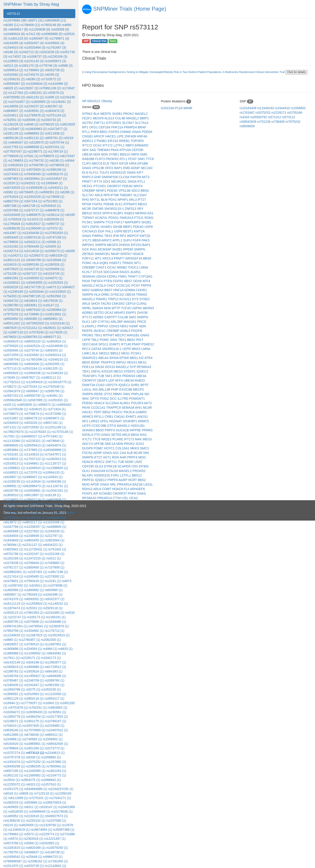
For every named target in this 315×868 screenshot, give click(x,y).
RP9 (107, 195)
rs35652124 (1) (35, 500)
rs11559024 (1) (37, 604)
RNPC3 (88, 177)
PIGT (140, 340)
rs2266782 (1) (13, 671)
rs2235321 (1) (36, 441)
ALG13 (110, 118)
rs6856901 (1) (53, 319)
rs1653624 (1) (34, 671)
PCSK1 (88, 222)
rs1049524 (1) (36, 468)
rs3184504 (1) (13, 536)
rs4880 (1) (11, 640)
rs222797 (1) (53, 536)
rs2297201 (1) (54, 147)
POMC (87, 263)
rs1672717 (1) (34, 210)
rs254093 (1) (33, 649)
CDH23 (115, 326)
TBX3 (115, 163)
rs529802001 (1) (15, 572)
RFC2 (87, 349)
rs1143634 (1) (36, 481)
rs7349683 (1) (54, 563)
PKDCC (117, 412)
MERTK (106, 114)
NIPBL (87, 308)
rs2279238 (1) (13, 563)
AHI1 (139, 408)
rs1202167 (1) (34, 554)
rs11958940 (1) (52, 183)
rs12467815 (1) (37, 635)
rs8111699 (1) (18, 798)
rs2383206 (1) (36, 518)
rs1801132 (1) (13, 775)
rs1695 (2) (52, 97)
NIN (146, 453)
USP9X (137, 308)
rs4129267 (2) (29, 88)
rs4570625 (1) (13, 269)
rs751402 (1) (57, 549)
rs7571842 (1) (53, 436)
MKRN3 (148, 308)
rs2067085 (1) (37, 400)
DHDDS (125, 245)
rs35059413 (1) (35, 445)
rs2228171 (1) (30, 658)
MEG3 (142, 204)
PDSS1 (114, 218)
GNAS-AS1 (111, 453)
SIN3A (133, 182)
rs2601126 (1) (13, 698)
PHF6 (95, 132)
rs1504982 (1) (34, 631)
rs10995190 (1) (33, 264)
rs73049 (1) (12, 377)
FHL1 (110, 231)
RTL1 (86, 132)
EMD (127, 168)
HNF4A (142, 136)
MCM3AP (105, 249)
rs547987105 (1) (34, 296)
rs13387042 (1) (14, 359)
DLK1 (119, 204)
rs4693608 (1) (56, 500)
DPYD (95, 399)
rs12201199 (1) (55, 427)
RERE (99, 394)
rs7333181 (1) (13, 454)
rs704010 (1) (12, 726)
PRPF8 (146, 285)
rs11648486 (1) (55, 622)
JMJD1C (100, 331)
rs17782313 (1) (14, 382)
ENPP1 (132, 313)
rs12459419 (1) (37, 382)
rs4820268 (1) (36, 848)
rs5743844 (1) (13, 509)
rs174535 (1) (58, 332)
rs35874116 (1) (35, 237)
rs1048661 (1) (34, 463)
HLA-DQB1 (101, 263)
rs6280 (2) (33, 79)
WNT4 (138, 186)
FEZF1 (87, 118)
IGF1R (124, 163)
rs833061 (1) (33, 305)
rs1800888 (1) (34, 667)
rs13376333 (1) (40, 432)
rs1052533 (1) (58, 283)
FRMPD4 (131, 127)
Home (71, 513)
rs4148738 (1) (54, 852)
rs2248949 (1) (34, 536)
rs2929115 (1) (13, 613)
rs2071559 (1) (13, 355)
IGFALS (88, 435)
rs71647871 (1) (55, 454)
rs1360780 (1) (13, 305)
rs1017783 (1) (13, 147)
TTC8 (150, 159)
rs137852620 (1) (56, 233)
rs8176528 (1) (53, 301)
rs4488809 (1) (56, 527)
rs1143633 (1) (53, 477)
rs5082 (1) (11, 192)
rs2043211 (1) (58, 188)
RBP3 (130, 145)
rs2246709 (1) (34, 680)
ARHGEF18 (134, 258)
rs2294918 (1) (13, 423)
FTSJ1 (139, 218)
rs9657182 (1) (53, 423)
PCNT (133, 159)
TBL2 (95, 340)
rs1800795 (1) (13, 622)
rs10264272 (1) (14, 712)
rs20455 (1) (53, 246)
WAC (86, 399)
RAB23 (130, 213)
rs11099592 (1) (35, 653)
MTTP (116, 308)
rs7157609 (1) (54, 567)
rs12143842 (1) (55, 866)
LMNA (144, 267)
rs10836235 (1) (14, 228)
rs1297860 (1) (56, 762)
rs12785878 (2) (35, 115)
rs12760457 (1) (30, 640)
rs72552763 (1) (14, 310)
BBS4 (145, 191)
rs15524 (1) (12, 780)
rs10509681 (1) (35, 491)
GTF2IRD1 (114, 123)
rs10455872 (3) (55, 61)
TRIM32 (128, 263)
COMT (107, 489)
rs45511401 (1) (14, 323)
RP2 (123, 236)
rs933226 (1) (33, 423)
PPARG (147, 430)
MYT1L (96, 200)
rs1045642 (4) (54, 43)
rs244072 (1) (53, 278)
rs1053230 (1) (51, 689)
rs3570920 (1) (36, 170)
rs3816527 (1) (36, 224)
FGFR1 (98, 204)
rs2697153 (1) (13, 396)
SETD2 (99, 313)
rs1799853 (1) (18, 160)
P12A (179, 108)
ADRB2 (99, 317)
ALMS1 (135, 272)
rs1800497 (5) (39, 38)
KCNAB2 (106, 493)
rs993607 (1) (12, 594)
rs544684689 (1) (36, 789)
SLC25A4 (112, 403)
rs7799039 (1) (13, 156)
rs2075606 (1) (34, 622)
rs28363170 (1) (57, 174)
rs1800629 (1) (13, 341)
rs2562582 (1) (56, 296)
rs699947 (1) (35, 391)
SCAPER (124, 466)
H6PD (135, 154)
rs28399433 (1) (37, 712)
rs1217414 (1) (13, 576)
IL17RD (123, 399)
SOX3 (98, 213)
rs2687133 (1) (18, 332)
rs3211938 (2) (54, 133)
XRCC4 (108, 258)
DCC (114, 399)
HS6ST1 (116, 263)
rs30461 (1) (54, 396)
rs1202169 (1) (13, 558)
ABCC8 (97, 163)
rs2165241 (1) (56, 617)
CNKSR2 (119, 304)
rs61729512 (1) (55, 667)
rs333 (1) (10, 405)
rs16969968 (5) (52, 34)
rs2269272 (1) (39, 255)
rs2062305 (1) (51, 640)
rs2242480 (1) (54, 613)
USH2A (101, 276)
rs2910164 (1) (32, 368)
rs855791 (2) (53, 138)
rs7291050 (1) (58, 861)
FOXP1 (88, 493)
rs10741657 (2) (19, 102)
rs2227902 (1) (34, 531)
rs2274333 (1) (13, 174)
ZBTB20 (88, 254)
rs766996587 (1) (15, 861)
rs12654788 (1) (14, 689)
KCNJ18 (112, 471)
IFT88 (115, 195)
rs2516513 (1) (13, 463)
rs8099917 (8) (18, 29)
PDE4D (128, 186)
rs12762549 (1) (53, 387)
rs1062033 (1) (13, 802)
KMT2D (145, 236)
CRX (135, 466)
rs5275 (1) (33, 689)
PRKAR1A (125, 484)
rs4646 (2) (31, 124)
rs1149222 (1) (58, 604)
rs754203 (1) (12, 296)
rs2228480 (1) (54, 726)
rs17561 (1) (12, 436)
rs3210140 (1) (60, 323)
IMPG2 (121, 362)
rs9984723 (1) (53, 857)
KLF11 (94, 172)
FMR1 (123, 276)
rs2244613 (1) (55, 753)
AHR (123, 457)
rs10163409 (249, 108)
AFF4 (146, 281)
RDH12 (88, 489)
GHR (98, 177)
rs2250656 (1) (54, 269)
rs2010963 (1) (34, 694)
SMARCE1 (90, 358)
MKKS (137, 349)
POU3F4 (137, 403)
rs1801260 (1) (34, 748)
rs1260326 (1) (54, 264)
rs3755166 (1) (18, 409)
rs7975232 (293, 122)
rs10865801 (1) (35, 744)
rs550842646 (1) (15, 400)
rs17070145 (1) (62, 432)
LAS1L (87, 389)
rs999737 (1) (55, 224)
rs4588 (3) (65, 66)
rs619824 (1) (33, 301)
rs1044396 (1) (53, 594)
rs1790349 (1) (32, 594)
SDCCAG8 (111, 272)
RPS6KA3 (144, 367)
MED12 (105, 353)
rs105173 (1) (36, 617)
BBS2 (132, 340)
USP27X (112, 385)
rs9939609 (247, 126)
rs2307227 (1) (32, 274)
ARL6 (99, 195)
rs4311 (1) (54, 558)
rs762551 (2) (12, 120)
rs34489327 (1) (31, 436)
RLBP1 (119, 213)
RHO (86, 200)
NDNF (130, 462)
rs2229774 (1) (49, 834)
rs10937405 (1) (33, 726)
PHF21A (118, 127)
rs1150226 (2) (13, 124)
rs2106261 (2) (61, 102)
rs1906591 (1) (13, 694)
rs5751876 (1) (18, 708)
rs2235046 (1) (56, 260)
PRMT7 (88, 182)
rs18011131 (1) (14, 260)
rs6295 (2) (52, 75)
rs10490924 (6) (14, 34)
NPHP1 (123, 200)
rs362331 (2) (38, 93)
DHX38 (142, 313)
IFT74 (98, 182)
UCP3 (87, 426)
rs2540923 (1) (51, 206)
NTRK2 (88, 114)
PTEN (108, 281)
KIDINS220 (118, 172)
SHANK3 (89, 430)
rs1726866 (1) (34, 314)
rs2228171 (279, 113)
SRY (140, 209)
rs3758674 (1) (34, 414)
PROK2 (129, 114)
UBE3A (88, 154)
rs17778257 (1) (31, 703)
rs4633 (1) (65, 649)
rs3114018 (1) (34, 251)
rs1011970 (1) (13, 866)
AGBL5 (126, 331)
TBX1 (99, 335)
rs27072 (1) (54, 228)
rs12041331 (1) (57, 491)
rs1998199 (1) (56, 170)
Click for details (296, 72)
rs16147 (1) (51, 305)
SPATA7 (126, 254)
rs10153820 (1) (60, 292)
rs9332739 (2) (54, 70)
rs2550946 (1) (13, 350)
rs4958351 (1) (49, 192)
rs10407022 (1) (57, 730)
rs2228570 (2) (39, 142)
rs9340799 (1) (36, 260)
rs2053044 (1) (39, 292)
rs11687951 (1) (55, 644)
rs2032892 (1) (49, 843)
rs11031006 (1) (53, 522)
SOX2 (140, 444)
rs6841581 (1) (13, 278)
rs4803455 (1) (34, 540)
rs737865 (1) (33, 450)
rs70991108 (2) (50, 88)
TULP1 (105, 172)
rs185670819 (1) (54, 802)
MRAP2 (120, 313)
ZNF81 (95, 227)
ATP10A (126, 150)
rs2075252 (263, 113)
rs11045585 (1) (35, 771)
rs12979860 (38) (15, 20)
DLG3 (99, 466)
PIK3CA (129, 412)
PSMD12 (148, 344)
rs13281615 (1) (14, 848)
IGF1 (86, 227)
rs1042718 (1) (34, 269)
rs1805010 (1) (13, 495)
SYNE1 (114, 154)
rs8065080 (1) (13, 364)
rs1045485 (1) (34, 576)
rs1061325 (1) (53, 368)
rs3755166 (295, 113)
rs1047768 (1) (13, 527)
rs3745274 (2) (34, 75)
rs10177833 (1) (57, 717)
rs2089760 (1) (54, 680)
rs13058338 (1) (37, 188)
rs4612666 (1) (13, 735)
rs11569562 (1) (35, 775)
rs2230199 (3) (57, 57)
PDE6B (109, 204)
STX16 (98, 272)
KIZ (142, 358)
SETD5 (116, 435)
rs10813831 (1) (55, 314)
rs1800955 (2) (40, 102)
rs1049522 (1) (13, 472)
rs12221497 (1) (55, 839)
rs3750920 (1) (13, 346)
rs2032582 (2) (13, 75)
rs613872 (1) (12, 522)
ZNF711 (100, 123)
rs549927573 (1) (56, 816)
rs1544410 (283, 108)
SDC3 (136, 191)
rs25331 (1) (34, 608)
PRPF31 (89, 480)
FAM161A (127, 218)
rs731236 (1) (12, 274)
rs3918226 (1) (13, 287)
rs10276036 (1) (62, 811)
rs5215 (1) (11, 825)
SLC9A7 (128, 123)
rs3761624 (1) (13, 197)
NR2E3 (107, 439)
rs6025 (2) (11, 88)
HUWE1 (107, 227)
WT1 (98, 258)
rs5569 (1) (31, 843)
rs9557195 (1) (13, 771)
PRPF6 (113, 480)
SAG (93, 150)
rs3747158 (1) (56, 237)
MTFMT (109, 335)
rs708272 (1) (12, 387)
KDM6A (130, 290)
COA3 (101, 385)
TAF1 (109, 376)
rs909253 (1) (53, 350)
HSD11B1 (138, 426)
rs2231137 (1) (32, 545)
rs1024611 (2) (13, 115)
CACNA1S (90, 231)
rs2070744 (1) (59, 142)
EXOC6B (126, 389)
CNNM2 (126, 132)
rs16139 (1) (53, 495)
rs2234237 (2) (34, 106)
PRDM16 (129, 376)
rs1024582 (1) (34, 355)
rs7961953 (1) (34, 613)
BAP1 (119, 168)
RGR (116, 457)
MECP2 (121, 335)
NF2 (85, 421)
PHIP (115, 389)
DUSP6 (88, 448)
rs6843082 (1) (56, 653)
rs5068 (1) (54, 242)
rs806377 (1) (52, 337)
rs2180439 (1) (13, 685)
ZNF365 (98, 209)
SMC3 (144, 448)
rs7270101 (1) (39, 798)
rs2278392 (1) (54, 576)
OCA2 (98, 145)
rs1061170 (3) (29, 66)
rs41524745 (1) (53, 274)
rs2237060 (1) (56, 821)
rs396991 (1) (12, 486)
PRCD (142, 322)
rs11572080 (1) (55, 414)
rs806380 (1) (33, 319)
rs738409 (278, 122)
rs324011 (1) (38, 585)
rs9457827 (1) (30, 377)
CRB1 (109, 417)
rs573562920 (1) (37, 323)
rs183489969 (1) (54, 450)
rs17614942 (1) (14, 518)
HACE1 (111, 136)
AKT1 (108, 457)
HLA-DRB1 (102, 295)
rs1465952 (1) (13, 816)
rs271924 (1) (56, 409)
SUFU (128, 240)
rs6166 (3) (11, 52)
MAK (139, 439)
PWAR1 (102, 299)
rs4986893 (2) (34, 133)
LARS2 (95, 421)
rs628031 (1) (52, 328)
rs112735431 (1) (36, 549)
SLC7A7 (88, 195)
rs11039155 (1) (14, 481)
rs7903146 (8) (51, 25)
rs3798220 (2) (49, 124)
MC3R (87, 209)
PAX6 (86, 281)
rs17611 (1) (12, 658)
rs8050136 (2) (13, 138)
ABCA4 (104, 358)
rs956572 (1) (46, 405)
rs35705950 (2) (14, 97)
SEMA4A (89, 276)
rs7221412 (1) (32, 328)
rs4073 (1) (54, 287)
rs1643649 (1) (13, 540)
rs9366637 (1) (34, 852)
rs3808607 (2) (13, 111)
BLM (105, 200)
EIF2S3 (113, 141)
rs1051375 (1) (13, 789)
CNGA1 (120, 417)
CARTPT (111, 317)
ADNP (136, 168)
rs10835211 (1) (14, 170)
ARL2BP (117, 322)
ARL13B (105, 389)
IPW (116, 236)
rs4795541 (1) (38, 626)
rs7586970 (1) (49, 156)
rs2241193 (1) (54, 513)
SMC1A (110, 444)
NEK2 (125, 326)
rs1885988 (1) (13, 653)
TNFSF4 (97, 281)
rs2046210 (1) (58, 359)
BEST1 (129, 231)
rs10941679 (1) (14, 391)
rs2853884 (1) (13, 450)
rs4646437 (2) (18, 142)
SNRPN (99, 222)
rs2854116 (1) (34, 698)
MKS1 (126, 353)
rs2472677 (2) (57, 129)
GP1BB (143, 163)
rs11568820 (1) (57, 468)
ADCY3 (88, 444)
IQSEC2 (142, 371)
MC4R (147, 408)
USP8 (149, 227)
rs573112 (13, 14)
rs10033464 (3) (35, 47)
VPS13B (98, 168)
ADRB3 (88, 313)
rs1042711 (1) (18, 255)
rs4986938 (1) (34, 147)
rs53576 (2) (56, 93)
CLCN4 (125, 177)
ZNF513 (131, 209)
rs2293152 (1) (36, 821)
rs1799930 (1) (13, 242)
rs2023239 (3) (49, 52)
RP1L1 (99, 417)
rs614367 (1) (12, 233)
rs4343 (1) (55, 504)
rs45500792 (259, 117)
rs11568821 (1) (14, 468)
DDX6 (138, 281)
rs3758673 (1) (13, 414)
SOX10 (110, 367)
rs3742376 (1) (13, 599)
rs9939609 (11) (55, 20)
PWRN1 (98, 236)
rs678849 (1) (55, 441)
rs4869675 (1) (36, 215)
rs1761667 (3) (56, 47)
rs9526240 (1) (13, 730)
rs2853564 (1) (54, 540)
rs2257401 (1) (37, 572)
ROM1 (149, 218)
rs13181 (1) (53, 581)
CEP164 (105, 127)
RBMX (118, 394)
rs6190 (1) (57, 160)
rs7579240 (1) (39, 332)
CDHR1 (141, 290)
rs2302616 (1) (33, 839)
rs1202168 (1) (54, 554)
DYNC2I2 (118, 295)
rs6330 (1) (33, 757)
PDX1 (113, 200)
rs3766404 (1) (34, 563)
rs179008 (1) (55, 197)
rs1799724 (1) (58, 151)
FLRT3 (100, 159)
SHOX (96, 304)
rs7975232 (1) (13, 314)
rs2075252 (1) (36, 762)
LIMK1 (87, 353)
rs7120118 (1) (44, 793)
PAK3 (146, 240)
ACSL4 (101, 285)
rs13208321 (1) (14, 283)
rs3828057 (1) (13, 644)
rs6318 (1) (11, 793)
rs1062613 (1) (56, 459)
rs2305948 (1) (37, 504)
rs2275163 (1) (32, 387)
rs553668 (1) (33, 802)
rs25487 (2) (16, 129)
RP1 (86, 127)
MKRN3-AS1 (144, 213)
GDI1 (107, 182)
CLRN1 (142, 304)
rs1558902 (298, 108)
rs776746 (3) (48, 66)
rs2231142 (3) (34, 61)
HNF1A (119, 290)
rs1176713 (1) (54, 631)
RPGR (87, 204)
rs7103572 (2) (51, 79)
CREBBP (89, 191)
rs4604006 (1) (34, 364)
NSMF (134, 326)
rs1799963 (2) (34, 70)
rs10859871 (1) (53, 418)
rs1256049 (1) (36, 228)
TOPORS (137, 141)
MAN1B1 (130, 322)
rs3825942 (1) (13, 549)
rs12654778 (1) (14, 717)
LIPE (121, 136)
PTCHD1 (100, 186)
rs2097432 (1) (18, 585)
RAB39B (89, 159)
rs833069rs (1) (34, 179)
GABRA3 (98, 290)
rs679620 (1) (12, 337)
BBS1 (104, 132)
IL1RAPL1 (90, 326)
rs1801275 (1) (34, 721)
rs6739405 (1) (29, 192)
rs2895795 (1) (54, 391)
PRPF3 (110, 430)
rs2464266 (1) (56, 481)
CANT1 (102, 267)
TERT (98, 412)
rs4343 (245, 117)
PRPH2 (103, 326)
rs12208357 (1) (35, 527)
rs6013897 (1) (34, 495)
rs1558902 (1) (53, 739)
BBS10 (125, 154)
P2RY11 (88, 258)
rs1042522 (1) (30, 183)
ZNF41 (96, 371)
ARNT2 (107, 240)
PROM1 (88, 335)
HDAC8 (138, 254)
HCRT (133, 480)
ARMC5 (88, 417)
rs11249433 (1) (14, 635)
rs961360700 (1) (15, 504)
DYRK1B (111, 466)
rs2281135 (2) (13, 133)
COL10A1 (123, 448)
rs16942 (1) (51, 703)
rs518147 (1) (48, 807)
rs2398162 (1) (37, 861)
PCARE (118, 439)
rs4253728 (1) (34, 866)
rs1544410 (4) (13, 47)
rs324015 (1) (38, 409)
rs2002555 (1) (54, 364)
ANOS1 (143, 417)
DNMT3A (89, 385)
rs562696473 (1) (34, 486)
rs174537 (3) (17, 57)
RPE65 (128, 249)
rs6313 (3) (11, 66)
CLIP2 (87, 163)
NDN (97, 154)
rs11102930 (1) (55, 694)
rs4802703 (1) (13, 201)
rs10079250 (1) (57, 848)
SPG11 (104, 344)
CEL (126, 498)
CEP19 (131, 304)
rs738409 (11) (30, 25)
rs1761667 (248, 113)
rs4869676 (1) (54, 210)
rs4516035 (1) (18, 811)
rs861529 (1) (58, 255)
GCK (86, 249)
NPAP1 (101, 191)
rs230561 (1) (57, 712)
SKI (147, 394)
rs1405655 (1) (13, 807)
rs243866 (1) (12, 739)
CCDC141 (124, 285)
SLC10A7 (140, 195)
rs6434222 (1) (53, 545)
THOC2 (134, 267)
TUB (101, 376)
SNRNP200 (110, 177)
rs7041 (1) (31, 156)
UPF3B (99, 444)
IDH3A (114, 358)
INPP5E (136, 430)
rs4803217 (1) (32, 522)
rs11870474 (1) (14, 608)
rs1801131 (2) (34, 138)
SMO (133, 317)
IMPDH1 (89, 245)
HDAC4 (100, 403)
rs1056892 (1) (51, 757)
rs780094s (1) (56, 766)
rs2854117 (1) (54, 698)
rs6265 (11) (12, 25)
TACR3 (106, 304)
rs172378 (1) (33, 472)
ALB (130, 453)
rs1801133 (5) (18, 38)
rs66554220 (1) (35, 341)
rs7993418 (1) (34, 581)
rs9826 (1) (26, 793)
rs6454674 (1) (56, 445)
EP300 (125, 358)
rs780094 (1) (12, 545)
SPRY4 (108, 213)
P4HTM (136, 177)
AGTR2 (88, 123)
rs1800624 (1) (56, 341)
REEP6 (88, 331)
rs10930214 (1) (55, 355)
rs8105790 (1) (13, 491)
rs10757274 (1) (14, 753)
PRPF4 (133, 457)
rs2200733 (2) (51, 120)
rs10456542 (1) (14, 857)
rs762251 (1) (38, 708)
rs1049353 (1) (34, 278)
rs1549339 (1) (54, 531)
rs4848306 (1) (56, 676)
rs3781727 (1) (13, 567)
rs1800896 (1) (13, 649)
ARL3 (133, 200)
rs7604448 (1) (34, 246)
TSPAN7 (89, 218)
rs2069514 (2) (13, 70)
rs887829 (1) (12, 328)
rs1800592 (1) (56, 518)
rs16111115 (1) (14, 604)
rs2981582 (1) (54, 685)
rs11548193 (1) (57, 373)
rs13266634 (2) (37, 84)
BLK (97, 114)
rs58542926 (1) (57, 744)
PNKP (137, 344)
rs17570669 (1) (35, 730)
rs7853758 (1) (13, 631)
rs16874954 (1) (41, 830)
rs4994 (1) (50, 649)
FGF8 (137, 240)
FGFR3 (114, 132)
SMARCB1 (103, 254)
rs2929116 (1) (53, 608)
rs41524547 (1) (56, 179)
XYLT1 (87, 240)
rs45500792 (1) (35, 396)
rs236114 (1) (55, 215)
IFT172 (88, 145)
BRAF (142, 127)
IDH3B (118, 227)
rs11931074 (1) (14, 762)
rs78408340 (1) (35, 174)
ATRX (149, 358)
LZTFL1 (120, 145)
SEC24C (147, 168)
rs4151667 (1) (13, 418)
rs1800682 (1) (34, 590)
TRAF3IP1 (90, 376)
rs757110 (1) (12, 368)
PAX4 (115, 150)
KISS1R (108, 371)
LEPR (87, 340)
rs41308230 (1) (14, 821)
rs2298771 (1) (37, 151)
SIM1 (142, 159)
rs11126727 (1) (55, 463)
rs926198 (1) (35, 662)
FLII (127, 489)
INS (95, 389)
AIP (96, 493)
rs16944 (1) (12, 703)
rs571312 (275, 117)
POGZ (105, 399)
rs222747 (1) (17, 617)
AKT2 (146, 177)
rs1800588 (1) (13, 531)
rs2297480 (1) (13, 210)
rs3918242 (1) (18, 165)
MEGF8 (98, 118)
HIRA (133, 163)
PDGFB (137, 331)
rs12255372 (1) (14, 784)
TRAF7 (133, 276)
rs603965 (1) (53, 590)
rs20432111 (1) (35, 242)
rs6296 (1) (67, 192)
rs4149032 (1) (13, 459)
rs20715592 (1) (33, 427)
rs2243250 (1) (34, 513)
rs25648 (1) (34, 857)
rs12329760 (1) (50, 825)
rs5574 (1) (15, 839)
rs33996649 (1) (39, 811)
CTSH (118, 498)
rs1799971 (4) (59, 38)
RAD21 (125, 272)
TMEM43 (104, 150)
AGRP (123, 480)
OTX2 (108, 394)
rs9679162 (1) (36, 310)
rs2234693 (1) (13, 500)
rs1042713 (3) (29, 52)
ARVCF (100, 136)
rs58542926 (249, 122)
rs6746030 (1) (34, 735)
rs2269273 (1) (54, 251)
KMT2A (139, 231)
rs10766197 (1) (55, 721)
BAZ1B (138, 484)
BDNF (96, 362)
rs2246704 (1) (13, 676)
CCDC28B (99, 426)
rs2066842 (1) (51, 780)
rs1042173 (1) (51, 658)
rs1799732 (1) (39, 160)
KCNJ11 (126, 299)
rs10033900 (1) (55, 509)
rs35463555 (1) (37, 283)
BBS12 (116, 353)
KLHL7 (87, 272)
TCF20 (126, 308)
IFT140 (126, 344)
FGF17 (120, 222)
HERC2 (100, 462)
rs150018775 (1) (60, 382)
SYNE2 (144, 299)
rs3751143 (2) (56, 115)
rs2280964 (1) (56, 310)
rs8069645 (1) (13, 445)
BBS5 (87, 362)
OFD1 (94, 127)
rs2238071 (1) (13, 721)
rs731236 (264, 122)
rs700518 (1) (17, 219)
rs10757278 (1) (14, 757)
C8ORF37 (115, 186)
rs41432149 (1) (14, 662)
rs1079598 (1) (57, 585)
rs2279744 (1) (34, 350)
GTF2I (112, 426)
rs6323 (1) (33, 784)
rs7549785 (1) (39, 165)
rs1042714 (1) (13, 251)
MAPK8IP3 (133, 222)
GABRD (141, 412)
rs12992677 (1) (55, 662)
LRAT (139, 462)
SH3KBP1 (130, 421)
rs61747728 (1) (35, 287)
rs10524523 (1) (59, 635)
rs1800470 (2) (54, 111)
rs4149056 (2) (13, 106)
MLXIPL (88, 475)
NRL (113, 484)
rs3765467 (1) (13, 680)
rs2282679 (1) (59, 626)
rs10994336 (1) (35, 373)
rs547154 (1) (33, 201)
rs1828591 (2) (34, 111)
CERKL (113, 276)
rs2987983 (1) (13, 179)
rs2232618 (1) (34, 816)
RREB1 (125, 141)
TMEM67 (127, 195)
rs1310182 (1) (13, 246)
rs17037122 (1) (35, 459)
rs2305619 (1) (13, 667)
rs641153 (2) (35, 97)
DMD (144, 154)
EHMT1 (115, 344)
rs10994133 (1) (53, 472)
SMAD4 (98, 308)
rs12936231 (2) (14, 79)
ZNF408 (131, 136)
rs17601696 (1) (37, 359)
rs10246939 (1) (57, 346)
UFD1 (104, 421)
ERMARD (141, 145)
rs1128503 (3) (13, 61)
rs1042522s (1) (35, 346)
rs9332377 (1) (54, 599)
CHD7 (111, 285)
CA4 (123, 453)
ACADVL (102, 218)
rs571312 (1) (12, 427)
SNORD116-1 (112, 349)
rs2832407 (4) (34, 43)
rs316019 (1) (12, 264)
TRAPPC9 (108, 362)
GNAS (137, 132)
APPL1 (118, 240)
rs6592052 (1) (34, 599)
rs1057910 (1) (51, 784)
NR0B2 (122, 267)
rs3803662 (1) (57, 708)
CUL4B (121, 118)
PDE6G (88, 403)
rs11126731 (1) (57, 486)
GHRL (136, 385)
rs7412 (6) (33, 34)
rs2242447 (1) (34, 685)
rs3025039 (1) (54, 219)
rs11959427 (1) (35, 676)
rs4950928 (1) (13, 373)
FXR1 (115, 475)
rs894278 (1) (33, 418)
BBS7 (129, 281)
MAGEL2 (141, 114)
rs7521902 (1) (53, 201)
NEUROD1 (119, 182)
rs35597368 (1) (64, 830)
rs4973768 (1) (13, 843)
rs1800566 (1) (13, 590)
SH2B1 (118, 114)
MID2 (86, 290)
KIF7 (140, 172)
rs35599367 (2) (14, 84)
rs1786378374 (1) (16, 432)
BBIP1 (144, 118)
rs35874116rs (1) (15, 626)
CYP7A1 (104, 322)
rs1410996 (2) (58, 84)
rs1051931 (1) (58, 400)
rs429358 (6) (60, 29)
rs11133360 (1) (14, 441)
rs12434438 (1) (33, 233)
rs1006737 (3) (37, 57)
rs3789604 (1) (13, 748)
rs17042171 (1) (60, 798)
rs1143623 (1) (34, 454)
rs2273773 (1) (54, 748)
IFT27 (142, 200)
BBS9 (97, 240)
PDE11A (89, 367)
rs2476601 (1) (13, 581)
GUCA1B (123, 430)
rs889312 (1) (53, 735)
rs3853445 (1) (13, 237)
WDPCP (133, 236)
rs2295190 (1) (18, 292)
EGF (102, 231)
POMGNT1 (137, 399)
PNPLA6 (138, 394)
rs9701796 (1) (13, 554)
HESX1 (88, 186)
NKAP (116, 254)
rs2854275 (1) (30, 780)
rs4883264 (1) (13, 513)
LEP (94, 322)
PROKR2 (112, 159)
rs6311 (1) (31, 807)
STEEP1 (130, 371)
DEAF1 (103, 380)
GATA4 (97, 349)
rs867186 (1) (12, 206)
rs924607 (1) (12, 477)
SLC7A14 (142, 123)
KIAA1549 (98, 471)
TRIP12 (114, 299)
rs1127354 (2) (18, 93)
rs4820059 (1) (29, 825)
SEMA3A (128, 408)
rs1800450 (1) (34, 567)
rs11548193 (266, 108)
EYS (136, 299)
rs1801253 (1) (56, 771)
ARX (86, 150)
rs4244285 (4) (13, 43)
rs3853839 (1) (27, 405)
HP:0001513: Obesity (97, 101)
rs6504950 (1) (13, 319)
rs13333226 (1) (35, 197)
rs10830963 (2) (36, 129)
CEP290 (137, 150)
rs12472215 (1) (35, 558)
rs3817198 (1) (58, 572)
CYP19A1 (146, 276)
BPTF (144, 385)
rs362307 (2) (53, 106)
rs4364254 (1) (36, 717)
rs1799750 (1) (13, 852)
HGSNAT (116, 421)
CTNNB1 (101, 141)
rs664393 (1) (53, 671)
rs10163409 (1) (14, 215)
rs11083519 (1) (19, 830)
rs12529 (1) (12, 183)
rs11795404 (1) (14, 224)
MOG (142, 457)
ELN (107, 163)
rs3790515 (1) (34, 644)
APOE (95, 484)
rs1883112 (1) (51, 377)
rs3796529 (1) (59, 165)
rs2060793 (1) (32, 337)
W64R (188, 108)
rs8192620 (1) (13, 744)
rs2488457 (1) (32, 477)
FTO (98, 435)
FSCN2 (88, 453)
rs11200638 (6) (39, 29)
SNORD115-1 (114, 209)
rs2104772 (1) (56, 775)
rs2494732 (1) (13, 301)
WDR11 (88, 141)
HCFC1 (110, 448)
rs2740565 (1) (32, 739)
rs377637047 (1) (15, 151)
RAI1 (94, 249)
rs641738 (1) (31, 206)
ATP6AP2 (130, 204)
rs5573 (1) (31, 834)
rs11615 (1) (35, 219)
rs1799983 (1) (13, 834)
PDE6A (147, 132)
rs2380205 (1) (36, 766)
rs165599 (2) (31, 120)
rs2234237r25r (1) (61, 789)
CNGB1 (88, 136)
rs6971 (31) (36, 20)
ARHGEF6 (137, 489)
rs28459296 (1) (14, 766)
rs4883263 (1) (34, 509)
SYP (133, 367)
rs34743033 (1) (14, 188)
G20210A (168, 108)
